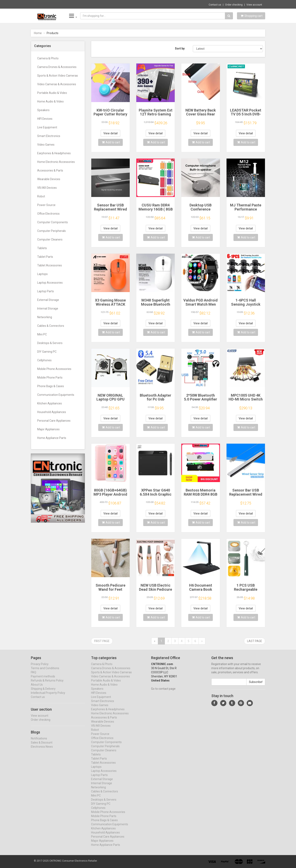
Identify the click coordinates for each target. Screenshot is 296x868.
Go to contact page (163, 693)
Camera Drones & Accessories (57, 67)
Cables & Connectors (51, 326)
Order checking (234, 5)
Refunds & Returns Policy (47, 684)
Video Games (46, 145)
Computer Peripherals (51, 231)
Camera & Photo (48, 58)
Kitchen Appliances (50, 403)
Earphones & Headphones (54, 153)
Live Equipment (47, 127)
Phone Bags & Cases (51, 386)
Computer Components (53, 222)
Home (38, 33)
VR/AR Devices (47, 188)
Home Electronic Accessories (56, 162)
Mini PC (42, 334)
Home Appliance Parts (52, 438)
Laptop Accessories (50, 283)
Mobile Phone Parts (50, 378)
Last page (255, 641)
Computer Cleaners (50, 239)
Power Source (46, 205)
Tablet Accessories (50, 265)
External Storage (48, 300)
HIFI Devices (45, 119)
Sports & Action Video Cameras (58, 76)
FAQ (34, 676)
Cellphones (44, 360)
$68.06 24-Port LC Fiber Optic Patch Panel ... (90, 4)
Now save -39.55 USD (48, 4)
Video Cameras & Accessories (57, 84)
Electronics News (42, 751)
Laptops (42, 274)
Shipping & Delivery (43, 693)
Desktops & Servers (50, 343)
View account (254, 5)
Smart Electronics (49, 136)
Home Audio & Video (50, 101)
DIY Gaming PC (47, 352)
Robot (41, 196)
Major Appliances (48, 429)
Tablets (42, 248)
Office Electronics (48, 214)
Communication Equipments (56, 395)
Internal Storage (48, 309)
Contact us (215, 5)
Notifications (39, 742)
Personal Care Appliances (54, 421)
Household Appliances (52, 412)
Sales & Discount (42, 746)
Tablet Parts (45, 257)
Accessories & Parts (50, 170)
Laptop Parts (46, 291)
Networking (45, 317)
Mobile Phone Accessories (54, 369)
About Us (37, 688)
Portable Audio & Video (52, 93)
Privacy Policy (40, 668)
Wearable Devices (49, 179)
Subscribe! (256, 686)
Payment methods (43, 680)
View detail (110, 133)
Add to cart (111, 142)
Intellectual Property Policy (48, 697)
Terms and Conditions (45, 672)
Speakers (43, 110)
